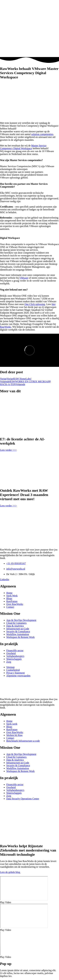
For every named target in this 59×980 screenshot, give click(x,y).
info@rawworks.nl (16, 569)
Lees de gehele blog (10, 872)
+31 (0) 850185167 (16, 563)
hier (54, 304)
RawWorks (6, 327)
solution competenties (42, 134)
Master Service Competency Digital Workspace (23, 147)
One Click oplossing (35, 304)
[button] (29, 902)
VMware (24, 278)
